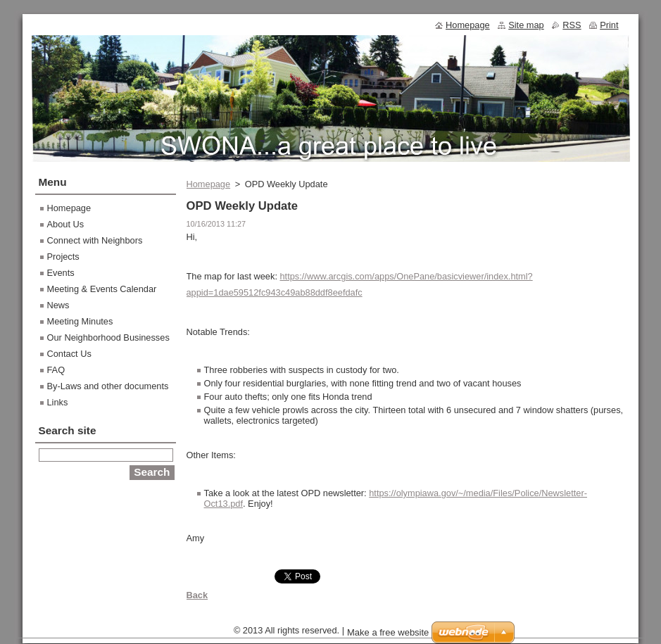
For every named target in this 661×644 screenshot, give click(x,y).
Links (58, 402)
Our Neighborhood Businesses (108, 337)
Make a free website (388, 636)
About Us (66, 224)
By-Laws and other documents (108, 386)
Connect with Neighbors (95, 240)
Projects (63, 257)
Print (609, 25)
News (58, 305)
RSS (572, 25)
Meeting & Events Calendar (102, 289)
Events (61, 273)
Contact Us (69, 354)
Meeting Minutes (80, 321)
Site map (526, 25)
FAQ (56, 370)
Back (197, 595)
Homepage (209, 184)
